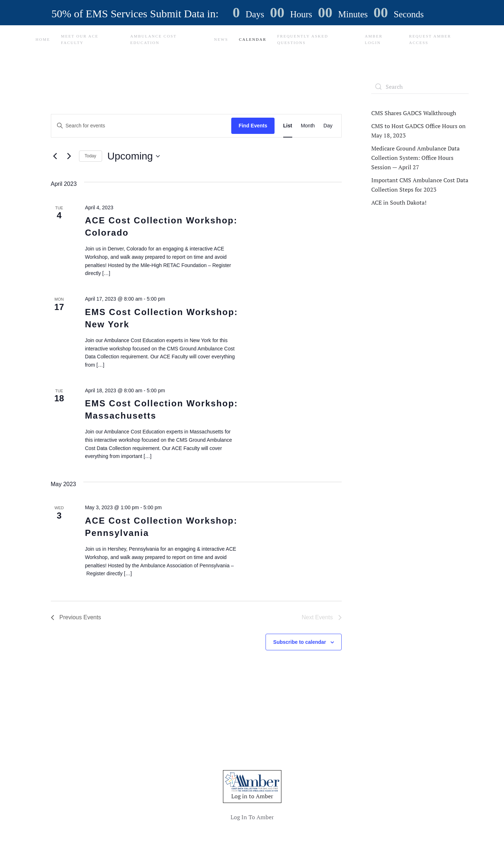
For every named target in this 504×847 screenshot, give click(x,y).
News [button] (221, 39)
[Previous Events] (55, 156)
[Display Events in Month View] (308, 126)
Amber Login (374, 39)
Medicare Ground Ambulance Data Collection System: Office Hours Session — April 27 (415, 158)
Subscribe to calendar (299, 642)
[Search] (420, 87)
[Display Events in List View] (288, 126)
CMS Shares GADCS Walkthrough (414, 113)
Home (43, 39)
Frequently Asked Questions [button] (303, 39)
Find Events (253, 126)
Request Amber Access (430, 39)
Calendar (253, 39)
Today (91, 156)
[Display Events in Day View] (328, 126)
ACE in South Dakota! (399, 202)
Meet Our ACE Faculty (80, 39)
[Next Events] (69, 156)
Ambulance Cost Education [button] (153, 39)
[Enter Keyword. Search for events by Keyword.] (141, 126)
